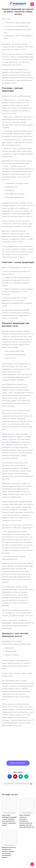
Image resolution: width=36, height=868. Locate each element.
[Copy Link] (18, 784)
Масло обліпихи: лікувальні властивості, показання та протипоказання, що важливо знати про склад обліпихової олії (27, 821)
